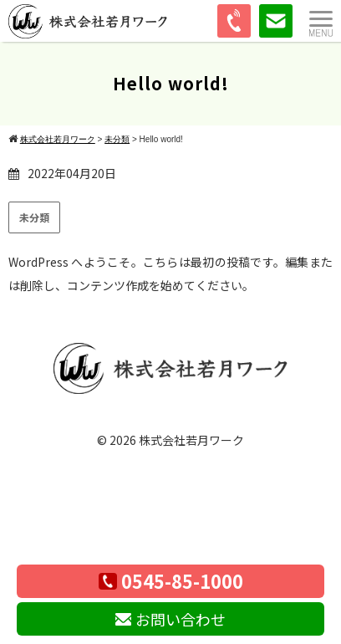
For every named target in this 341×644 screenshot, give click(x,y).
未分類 (34, 217)
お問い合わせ (170, 619)
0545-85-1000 (171, 581)
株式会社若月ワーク (191, 440)
